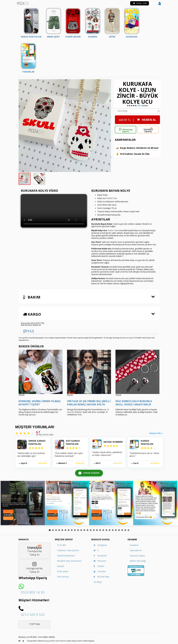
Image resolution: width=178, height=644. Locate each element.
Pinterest (100, 561)
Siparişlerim (136, 550)
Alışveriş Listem (138, 556)
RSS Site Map (102, 577)
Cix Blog (98, 582)
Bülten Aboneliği (138, 561)
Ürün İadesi (63, 571)
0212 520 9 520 (33, 615)
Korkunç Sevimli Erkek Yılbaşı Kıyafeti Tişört (40, 403)
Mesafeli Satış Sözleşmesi (69, 561)
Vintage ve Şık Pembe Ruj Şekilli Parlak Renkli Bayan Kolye (89, 403)
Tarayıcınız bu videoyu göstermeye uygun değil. (54, 211)
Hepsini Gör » (156, 433)
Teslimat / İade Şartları (68, 550)
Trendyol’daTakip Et (34, 551)
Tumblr (99, 566)
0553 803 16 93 (33, 592)
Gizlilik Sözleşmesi (66, 556)
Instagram (100, 545)
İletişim (61, 566)
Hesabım (134, 545)
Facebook (100, 556)
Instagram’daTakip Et (34, 568)
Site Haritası (63, 577)
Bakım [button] (32, 297)
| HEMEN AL (137, 119)
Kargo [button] (32, 314)
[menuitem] (31, 23)
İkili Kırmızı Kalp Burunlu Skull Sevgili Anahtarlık (134, 403)
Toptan (34, 624)
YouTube (100, 571)
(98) (139, 105)
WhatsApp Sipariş (126, 130)
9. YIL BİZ (62, 545)
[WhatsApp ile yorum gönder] (89, 473)
